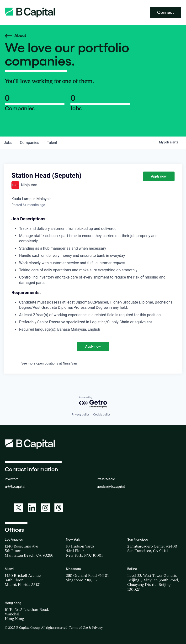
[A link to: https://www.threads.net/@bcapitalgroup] (59, 508)
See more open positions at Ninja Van (49, 363)
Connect (166, 12)
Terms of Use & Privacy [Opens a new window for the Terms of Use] (86, 628)
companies (29, 143)
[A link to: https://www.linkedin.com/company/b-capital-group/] (32, 508)
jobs (8, 143)
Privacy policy (80, 415)
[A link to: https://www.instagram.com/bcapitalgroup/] (45, 508)
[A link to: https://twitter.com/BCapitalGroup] (19, 508)
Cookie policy (102, 415)
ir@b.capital (15, 486)
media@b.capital (111, 486)
